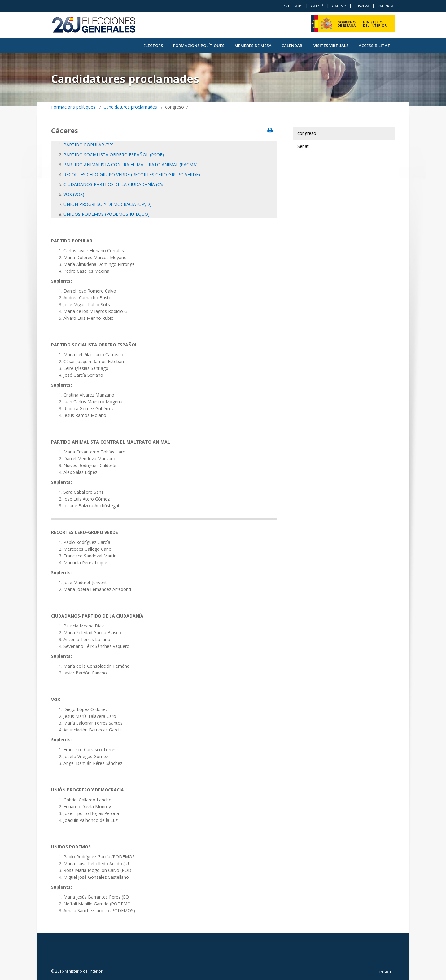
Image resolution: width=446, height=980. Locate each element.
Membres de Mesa (253, 46)
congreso (307, 133)
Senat (303, 146)
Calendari (293, 46)
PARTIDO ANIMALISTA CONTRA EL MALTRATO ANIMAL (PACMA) (131, 165)
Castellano (292, 6)
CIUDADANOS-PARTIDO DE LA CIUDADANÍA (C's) (114, 184)
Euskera (362, 6)
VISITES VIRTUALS (331, 46)
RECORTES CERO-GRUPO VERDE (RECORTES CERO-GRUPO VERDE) (132, 174)
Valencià (385, 6)
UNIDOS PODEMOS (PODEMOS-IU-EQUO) (107, 214)
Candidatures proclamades (130, 107)
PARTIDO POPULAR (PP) (89, 145)
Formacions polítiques (199, 46)
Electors (153, 46)
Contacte (384, 972)
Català (317, 6)
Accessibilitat (374, 46)
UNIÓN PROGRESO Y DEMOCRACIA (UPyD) (107, 204)
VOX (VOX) (74, 194)
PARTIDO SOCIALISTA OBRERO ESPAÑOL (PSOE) (114, 155)
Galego (339, 6)
